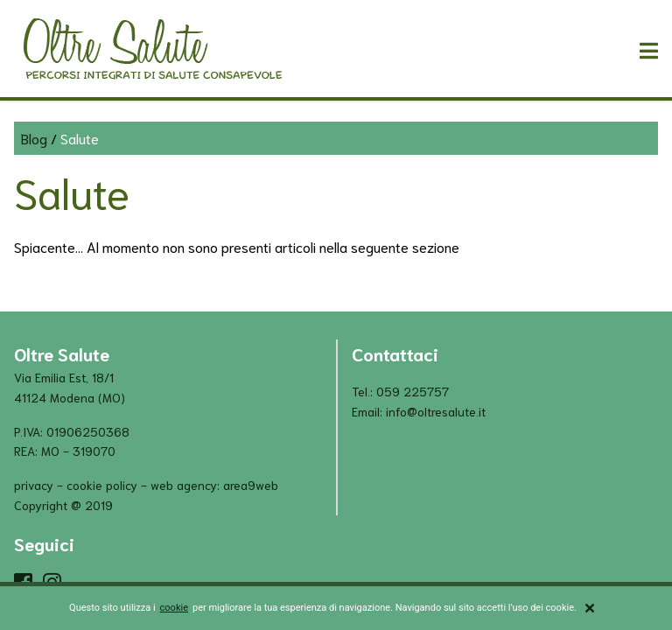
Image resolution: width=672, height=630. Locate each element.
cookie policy (102, 485)
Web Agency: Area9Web (214, 485)
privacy (34, 485)
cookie (174, 608)
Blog (34, 138)
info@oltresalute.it (436, 411)
